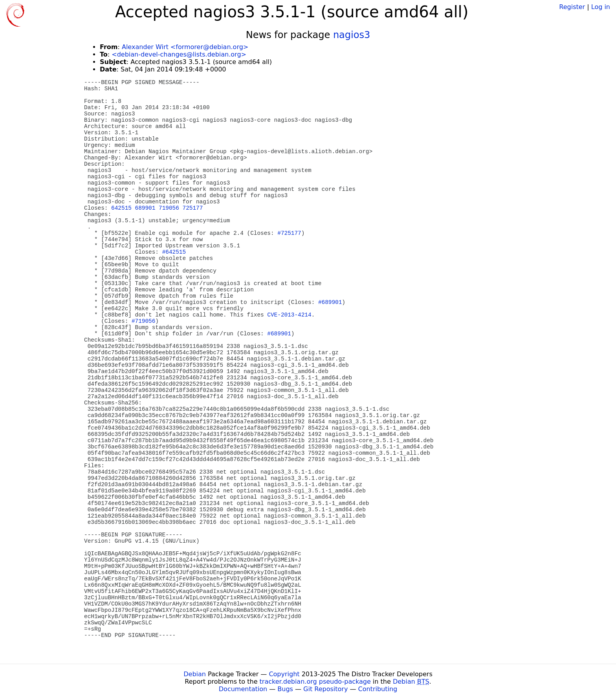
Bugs (285, 689)
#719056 (143, 321)
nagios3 (352, 35)
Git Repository (325, 689)
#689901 (330, 302)
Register (572, 7)
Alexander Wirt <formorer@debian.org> (185, 47)
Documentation (243, 689)
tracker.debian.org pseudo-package (315, 682)
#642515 (174, 252)
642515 (121, 208)
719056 (169, 208)
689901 (145, 208)
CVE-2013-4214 (289, 315)
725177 (193, 208)
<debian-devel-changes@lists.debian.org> (179, 54)
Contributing (378, 689)
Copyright (284, 674)
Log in (601, 7)
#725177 (289, 233)
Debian (195, 674)
